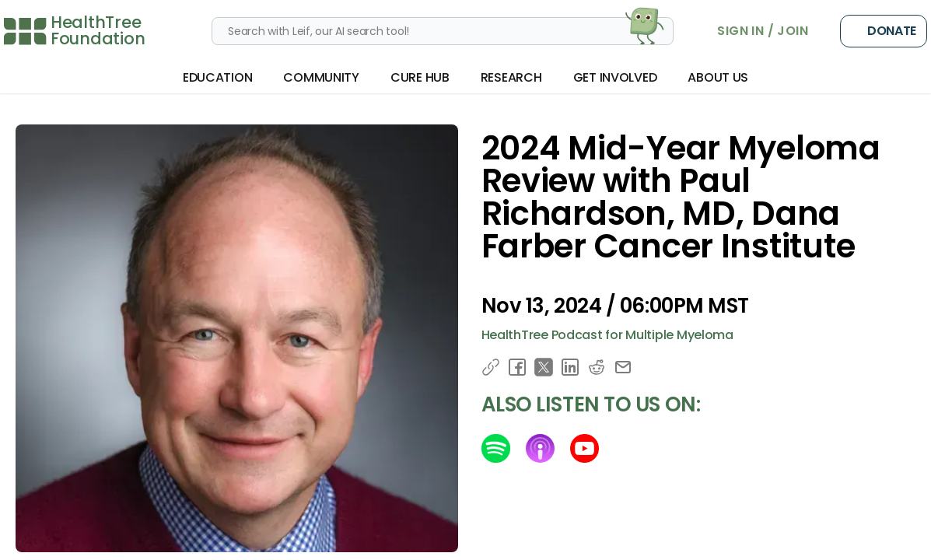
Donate (884, 31)
